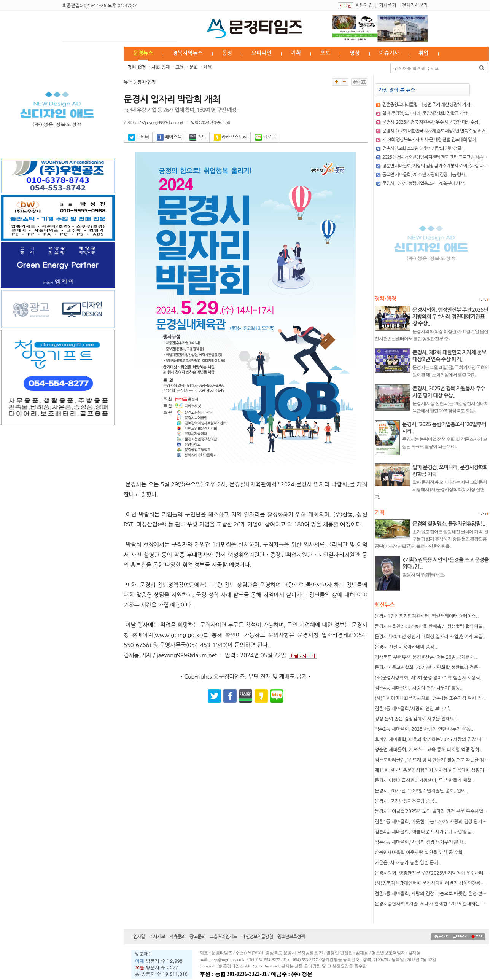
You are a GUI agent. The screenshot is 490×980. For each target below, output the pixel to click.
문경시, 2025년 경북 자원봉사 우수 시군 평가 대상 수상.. (431, 122)
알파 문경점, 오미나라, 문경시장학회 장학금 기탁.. (426, 113)
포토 (325, 53)
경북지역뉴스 (188, 53)
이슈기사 (389, 53)
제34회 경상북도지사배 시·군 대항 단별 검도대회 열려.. (430, 140)
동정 (227, 53)
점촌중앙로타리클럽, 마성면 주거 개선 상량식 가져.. (427, 105)
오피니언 (262, 53)
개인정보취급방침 (257, 937)
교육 (180, 67)
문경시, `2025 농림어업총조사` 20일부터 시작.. (424, 183)
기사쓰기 (387, 5)
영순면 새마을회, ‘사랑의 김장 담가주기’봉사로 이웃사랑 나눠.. (436, 166)
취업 (423, 53)
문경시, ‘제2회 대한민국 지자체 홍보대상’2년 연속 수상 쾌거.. (435, 131)
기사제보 (157, 937)
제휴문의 (177, 937)
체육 (208, 67)
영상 (355, 53)
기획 (296, 53)
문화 (194, 67)
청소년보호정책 (291, 937)
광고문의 (197, 937)
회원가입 (364, 5)
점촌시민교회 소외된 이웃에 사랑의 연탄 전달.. (423, 148)
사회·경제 (161, 67)
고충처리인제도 (223, 937)
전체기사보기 (415, 5)
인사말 (139, 937)
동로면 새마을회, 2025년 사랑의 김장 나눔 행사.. (425, 175)
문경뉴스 (143, 53)
